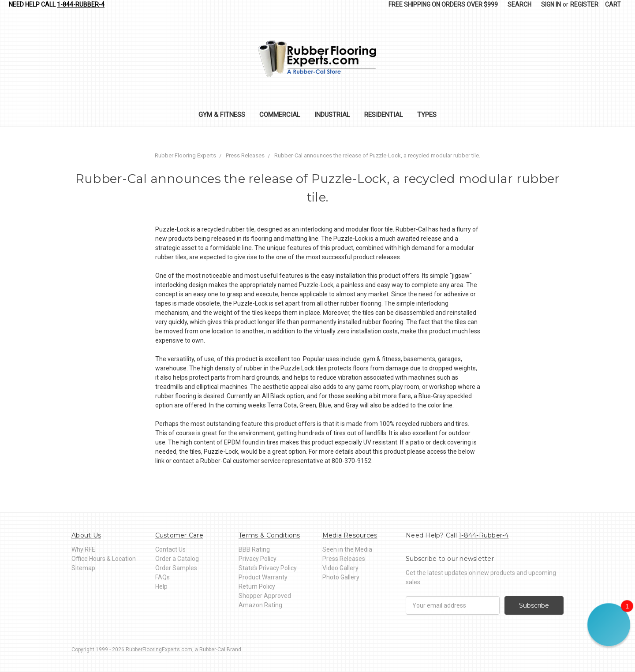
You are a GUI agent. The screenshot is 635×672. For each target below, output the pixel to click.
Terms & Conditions (269, 535)
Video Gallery (340, 568)
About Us (86, 535)
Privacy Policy (258, 559)
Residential (384, 115)
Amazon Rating (260, 605)
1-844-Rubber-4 (81, 4)
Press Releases (344, 559)
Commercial (280, 115)
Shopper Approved (265, 596)
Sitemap (83, 568)
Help (161, 586)
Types (427, 115)
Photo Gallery (341, 577)
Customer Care (179, 535)
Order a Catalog (177, 559)
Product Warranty (263, 577)
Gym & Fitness (222, 115)
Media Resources (350, 535)
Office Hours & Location (104, 559)
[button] (609, 625)
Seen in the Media (347, 549)
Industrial (332, 115)
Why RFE (83, 549)
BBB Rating (254, 549)
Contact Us (170, 549)
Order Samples (176, 568)
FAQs (162, 577)
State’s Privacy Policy (268, 568)
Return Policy (257, 586)
